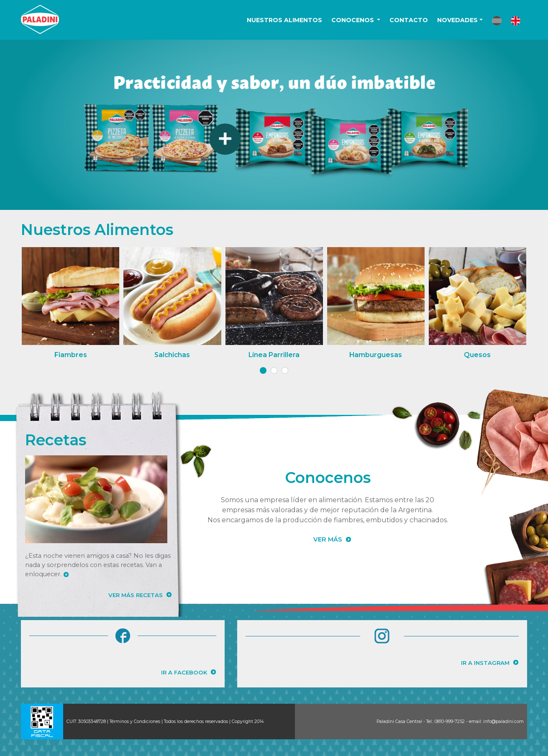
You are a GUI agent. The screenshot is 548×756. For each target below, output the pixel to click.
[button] (497, 21)
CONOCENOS (353, 20)
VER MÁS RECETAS (136, 595)
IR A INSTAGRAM (485, 663)
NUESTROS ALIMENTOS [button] (284, 20)
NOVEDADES (457, 20)
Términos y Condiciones (135, 722)
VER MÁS (328, 539)
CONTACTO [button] (409, 20)
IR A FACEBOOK (184, 672)
